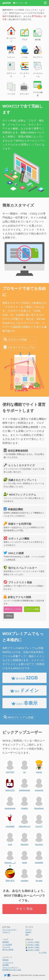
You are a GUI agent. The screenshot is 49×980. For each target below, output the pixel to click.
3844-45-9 (10, 875)
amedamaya (10, 802)
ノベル (24, 52)
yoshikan (24, 875)
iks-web (39, 875)
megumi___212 (10, 856)
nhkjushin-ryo (24, 820)
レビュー (11, 52)
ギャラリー (38, 52)
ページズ (11, 89)
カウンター (24, 89)
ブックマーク (24, 69)
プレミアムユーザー (9, 930)
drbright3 (24, 838)
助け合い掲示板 (8, 950)
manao (39, 766)
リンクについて (8, 962)
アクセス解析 (38, 88)
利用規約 (6, 960)
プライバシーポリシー (10, 967)
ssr (24, 766)
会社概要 (6, 965)
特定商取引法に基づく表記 (12, 970)
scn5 (10, 838)
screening (39, 784)
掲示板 (38, 34)
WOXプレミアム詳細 (20, 717)
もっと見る (43, 952)
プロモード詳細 (17, 340)
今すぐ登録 (24, 909)
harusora (39, 838)
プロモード (6, 932)
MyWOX (28, 932)
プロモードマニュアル (21, 347)
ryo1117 (39, 820)
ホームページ (11, 34)
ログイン (29, 930)
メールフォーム (38, 69)
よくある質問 (7, 945)
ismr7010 (10, 766)
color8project (24, 784)
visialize (24, 802)
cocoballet (10, 820)
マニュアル (6, 947)
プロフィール (11, 69)
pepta (24, 856)
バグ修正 (32, 942)
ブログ (24, 34)
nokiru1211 (10, 784)
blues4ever (39, 802)
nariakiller (39, 856)
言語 (27, 935)
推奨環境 (6, 942)
